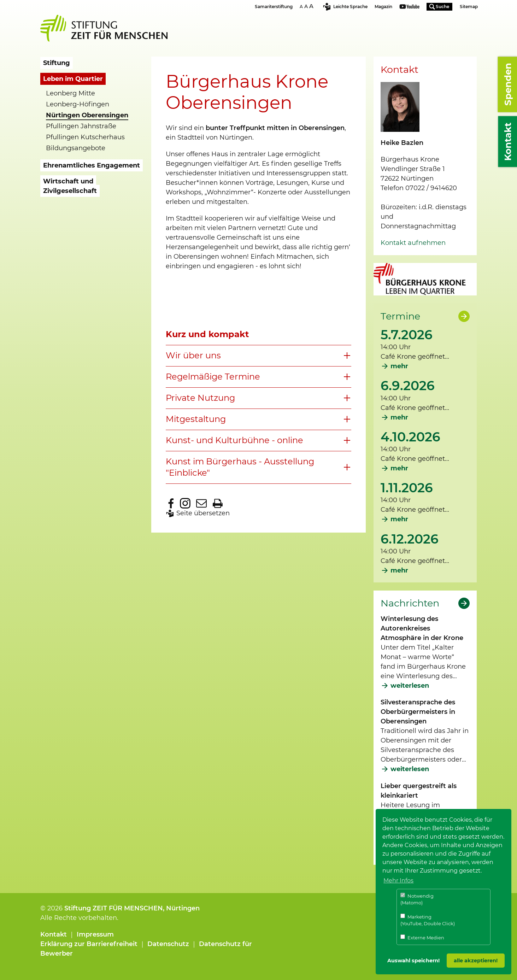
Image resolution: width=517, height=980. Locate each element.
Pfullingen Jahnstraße (81, 126)
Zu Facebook (171, 503)
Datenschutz (168, 944)
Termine (400, 316)
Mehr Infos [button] (398, 881)
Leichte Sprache (350, 7)
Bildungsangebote (76, 148)
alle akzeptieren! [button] (476, 961)
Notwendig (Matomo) (417, 899)
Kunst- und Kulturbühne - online (234, 440)
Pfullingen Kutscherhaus (85, 137)
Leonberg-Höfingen (78, 104)
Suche (442, 7)
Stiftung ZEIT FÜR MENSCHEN (114, 908)
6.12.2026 (410, 539)
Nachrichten (410, 603)
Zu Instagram (185, 503)
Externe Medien (422, 937)
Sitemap (469, 7)
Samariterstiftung (274, 7)
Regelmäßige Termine (213, 377)
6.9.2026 (408, 386)
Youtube (409, 7)
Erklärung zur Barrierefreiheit (89, 944)
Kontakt (54, 934)
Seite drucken (218, 503)
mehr (399, 366)
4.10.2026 (410, 437)
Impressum (95, 934)
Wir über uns (193, 355)
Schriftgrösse (307, 6)
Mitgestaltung (196, 419)
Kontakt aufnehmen (413, 243)
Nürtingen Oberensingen (87, 115)
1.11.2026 (407, 488)
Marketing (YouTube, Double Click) (428, 920)
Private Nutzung (200, 398)
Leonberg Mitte (70, 93)
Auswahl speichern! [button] (413, 961)
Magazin (383, 7)
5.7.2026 (407, 335)
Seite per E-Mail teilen (201, 503)
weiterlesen (410, 686)
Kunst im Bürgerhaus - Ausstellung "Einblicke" (240, 467)
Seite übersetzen (203, 513)
